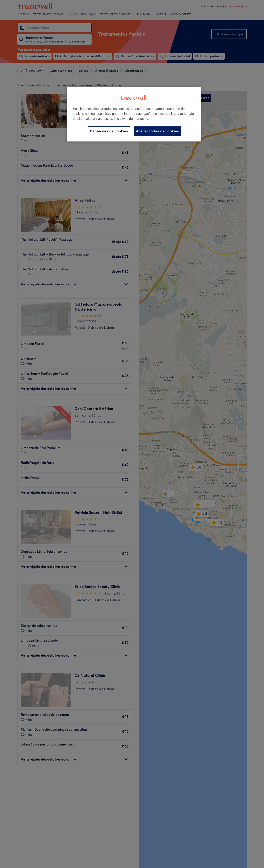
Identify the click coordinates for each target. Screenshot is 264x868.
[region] (134, 114)
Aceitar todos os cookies (157, 131)
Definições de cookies (109, 131)
